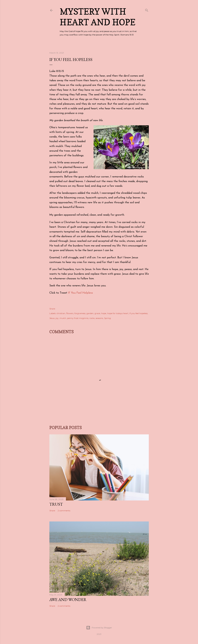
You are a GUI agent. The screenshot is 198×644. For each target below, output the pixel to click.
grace (97, 313)
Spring (107, 318)
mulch (63, 318)
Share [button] (52, 309)
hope (104, 313)
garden (90, 313)
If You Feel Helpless (80, 293)
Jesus (52, 318)
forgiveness (80, 313)
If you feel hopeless (139, 313)
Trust (56, 504)
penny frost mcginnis (78, 318)
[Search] (147, 10)
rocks (92, 318)
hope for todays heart (118, 313)
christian (61, 313)
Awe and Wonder (68, 600)
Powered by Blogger (99, 628)
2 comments (64, 511)
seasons (99, 318)
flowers (70, 313)
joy (57, 318)
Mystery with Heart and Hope (98, 17)
